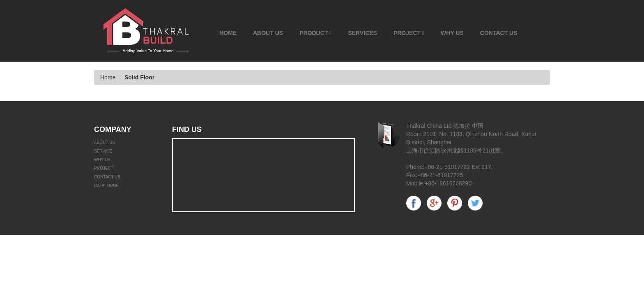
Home (228, 33)
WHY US (102, 160)
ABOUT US (105, 142)
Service (103, 151)
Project (409, 33)
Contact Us (499, 33)
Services (362, 33)
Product (315, 33)
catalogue (106, 186)
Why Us (452, 33)
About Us (268, 33)
